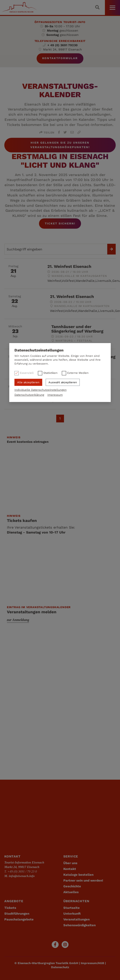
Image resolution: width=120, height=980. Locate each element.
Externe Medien (78, 373)
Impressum (55, 395)
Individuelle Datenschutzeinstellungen (41, 390)
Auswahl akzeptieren (63, 382)
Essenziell (27, 373)
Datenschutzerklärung (29, 395)
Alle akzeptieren (28, 382)
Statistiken (50, 373)
